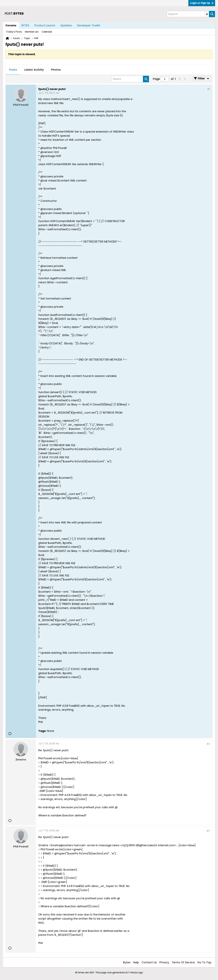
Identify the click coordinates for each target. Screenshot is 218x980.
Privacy (164, 962)
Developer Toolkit (89, 25)
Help (136, 962)
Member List (32, 32)
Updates (66, 25)
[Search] (188, 14)
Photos (56, 70)
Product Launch (45, 25)
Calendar (47, 32)
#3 (208, 831)
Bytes (127, 962)
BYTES (25, 25)
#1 (209, 89)
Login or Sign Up (202, 3)
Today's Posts (14, 32)
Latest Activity (34, 70)
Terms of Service (183, 962)
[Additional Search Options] (207, 14)
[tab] (13, 70)
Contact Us (149, 962)
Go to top (204, 962)
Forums (11, 25)
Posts (13, 70)
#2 (208, 744)
